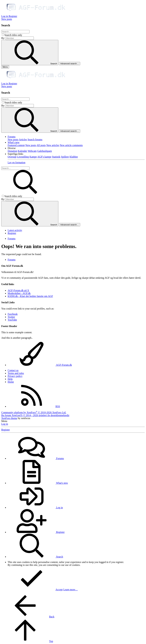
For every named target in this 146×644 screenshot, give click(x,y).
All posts (41, 145)
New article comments (71, 145)
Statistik (56, 157)
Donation (12, 151)
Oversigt (12, 157)
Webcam (32, 151)
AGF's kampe (44, 157)
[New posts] (7, 19)
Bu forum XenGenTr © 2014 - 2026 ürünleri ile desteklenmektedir (35, 415)
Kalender (23, 151)
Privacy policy (15, 376)
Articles (23, 140)
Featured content (16, 145)
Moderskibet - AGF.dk (19, 293)
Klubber (74, 157)
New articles (53, 145)
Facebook (13, 314)
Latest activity (15, 230)
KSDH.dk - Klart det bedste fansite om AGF (30, 296)
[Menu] (5, 67)
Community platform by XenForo (34, 412)
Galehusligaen (44, 151)
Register (12, 233)
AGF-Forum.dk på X (18, 290)
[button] (12, 148)
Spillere (65, 157)
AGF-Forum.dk (40, 365)
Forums (12, 137)
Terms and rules (16, 373)
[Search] (15, 32)
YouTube (12, 320)
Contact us (13, 370)
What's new (14, 142)
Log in (5, 424)
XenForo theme (9, 418)
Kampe (33, 157)
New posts (13, 140)
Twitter (11, 317)
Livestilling (23, 157)
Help (10, 379)
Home (11, 382)
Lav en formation (16, 162)
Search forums (35, 140)
